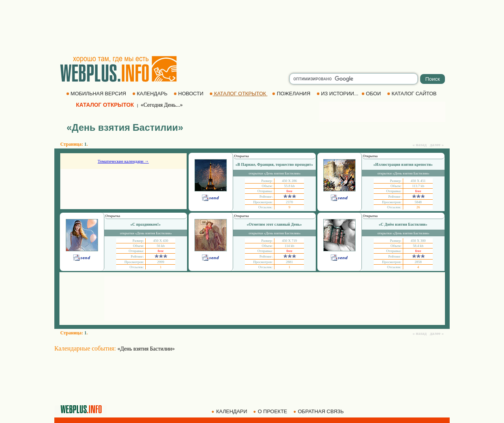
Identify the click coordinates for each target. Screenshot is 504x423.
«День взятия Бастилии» (146, 349)
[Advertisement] (252, 28)
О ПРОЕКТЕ (271, 411)
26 (418, 207)
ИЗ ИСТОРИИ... (338, 94)
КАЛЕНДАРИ (230, 411)
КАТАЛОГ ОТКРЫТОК (238, 94)
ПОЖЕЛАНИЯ (292, 94)
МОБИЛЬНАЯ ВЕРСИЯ (97, 94)
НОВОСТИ (189, 94)
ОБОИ (372, 94)
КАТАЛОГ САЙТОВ (412, 94)
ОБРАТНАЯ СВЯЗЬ (319, 411)
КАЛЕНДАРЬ (151, 94)
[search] (354, 79)
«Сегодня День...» (162, 105)
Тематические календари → (123, 161)
